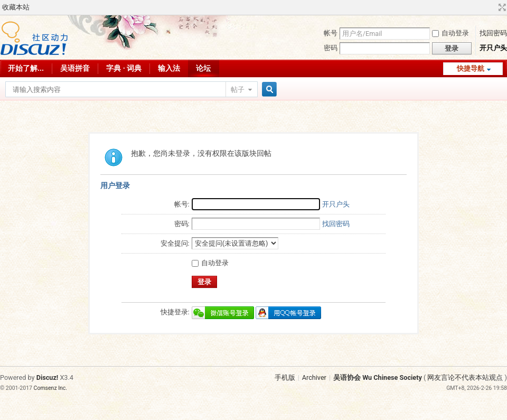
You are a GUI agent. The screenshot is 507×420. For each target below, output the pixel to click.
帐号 (331, 33)
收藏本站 (16, 7)
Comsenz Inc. (51, 388)
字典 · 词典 (124, 68)
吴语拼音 (75, 68)
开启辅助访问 (492, 7)
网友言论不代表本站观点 (465, 377)
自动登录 (450, 33)
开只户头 (493, 48)
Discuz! (48, 377)
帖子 (238, 90)
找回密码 (493, 33)
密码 (331, 48)
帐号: (182, 204)
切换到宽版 (501, 7)
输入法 (169, 68)
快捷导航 (471, 68)
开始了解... (26, 68)
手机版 (285, 377)
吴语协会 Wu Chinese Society (378, 377)
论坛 (203, 68)
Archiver (314, 377)
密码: (182, 224)
